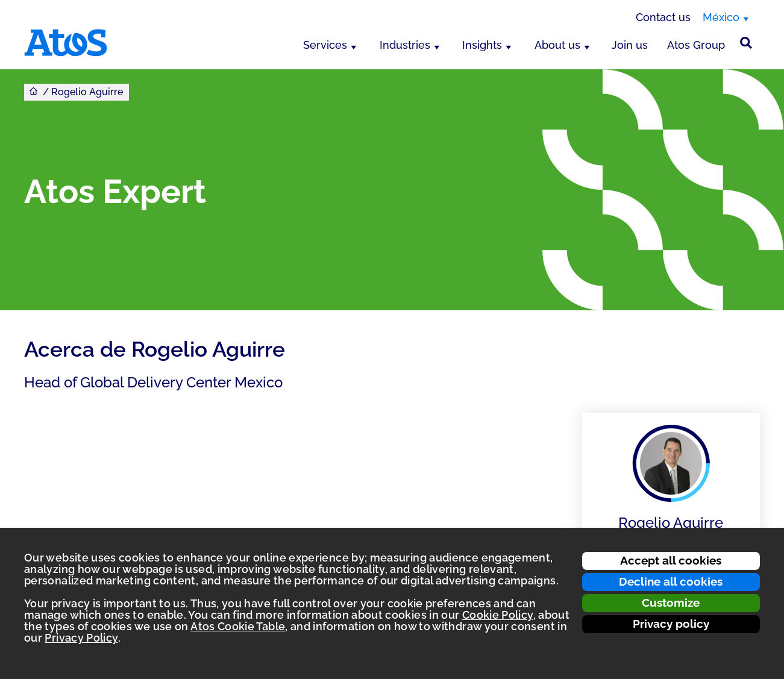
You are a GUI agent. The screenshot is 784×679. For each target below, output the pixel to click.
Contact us (663, 17)
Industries (405, 45)
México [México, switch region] (721, 17)
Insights (482, 45)
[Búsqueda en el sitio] (746, 43)
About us (557, 45)
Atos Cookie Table (238, 626)
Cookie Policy (498, 615)
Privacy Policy (81, 638)
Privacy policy (671, 624)
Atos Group (696, 45)
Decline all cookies (671, 581)
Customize (671, 602)
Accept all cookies (671, 560)
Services (325, 45)
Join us (630, 45)
